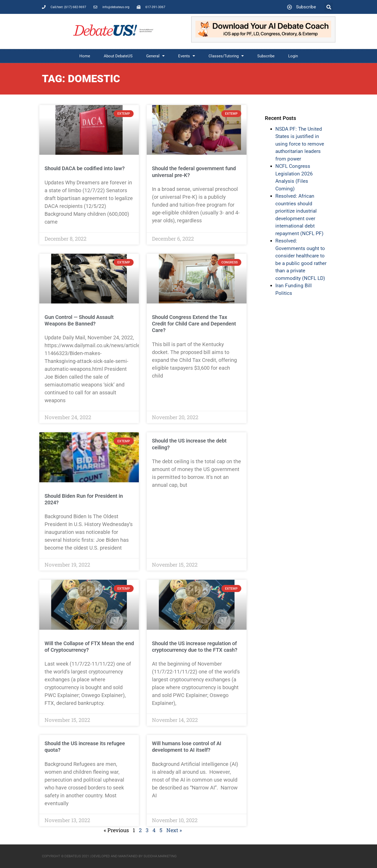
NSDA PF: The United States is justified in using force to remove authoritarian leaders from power (300, 144)
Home (85, 56)
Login (293, 56)
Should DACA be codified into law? (85, 168)
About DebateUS (118, 56)
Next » (174, 830)
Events (187, 56)
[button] (329, 7)
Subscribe (266, 56)
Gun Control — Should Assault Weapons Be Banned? (79, 320)
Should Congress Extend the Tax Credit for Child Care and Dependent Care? (194, 324)
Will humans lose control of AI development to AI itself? (187, 747)
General (155, 56)
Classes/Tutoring (226, 56)
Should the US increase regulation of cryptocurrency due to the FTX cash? (195, 647)
